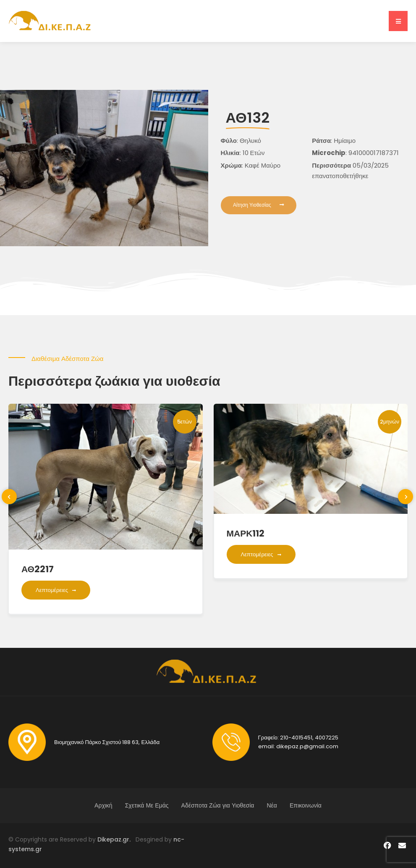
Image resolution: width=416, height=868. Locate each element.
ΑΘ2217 (38, 569)
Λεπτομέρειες (56, 590)
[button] (398, 21)
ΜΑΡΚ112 (246, 533)
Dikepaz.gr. (116, 839)
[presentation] (9, 497)
